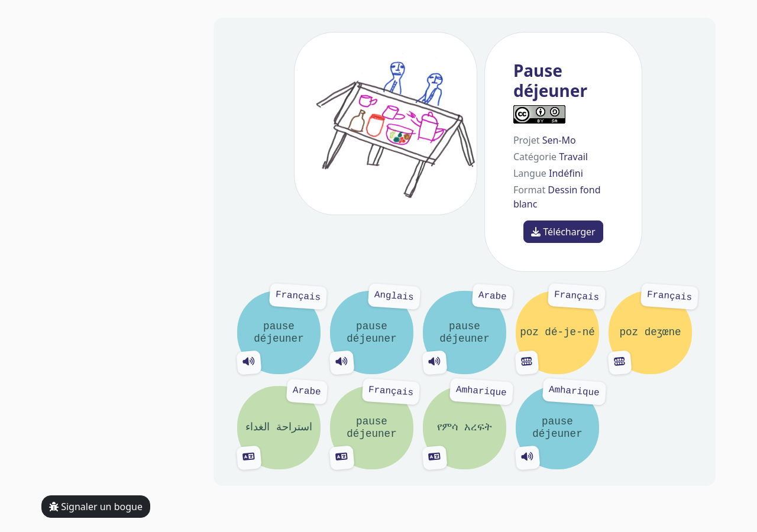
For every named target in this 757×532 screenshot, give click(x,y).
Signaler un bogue (96, 507)
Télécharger (563, 232)
